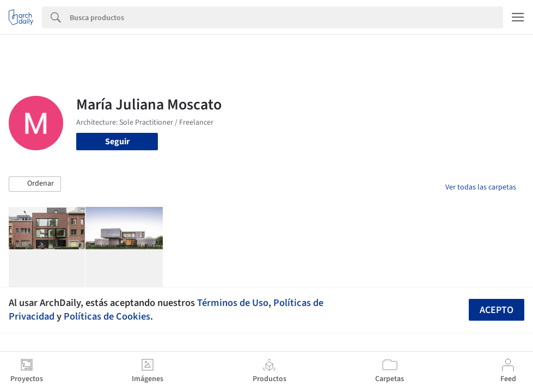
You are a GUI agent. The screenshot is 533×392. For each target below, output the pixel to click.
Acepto (497, 310)
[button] (35, 184)
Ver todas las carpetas (481, 187)
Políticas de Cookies (107, 316)
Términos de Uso (233, 303)
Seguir (117, 142)
